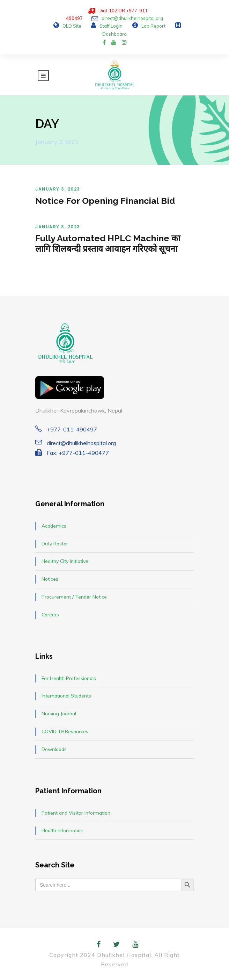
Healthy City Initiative (65, 561)
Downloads (54, 749)
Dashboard (114, 34)
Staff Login (111, 26)
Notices (50, 579)
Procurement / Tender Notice (74, 597)
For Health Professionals (69, 678)
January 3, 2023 (58, 189)
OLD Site (72, 26)
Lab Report (153, 26)
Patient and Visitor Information (76, 813)
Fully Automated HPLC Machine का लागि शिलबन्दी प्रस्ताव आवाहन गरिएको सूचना (108, 243)
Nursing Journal (59, 714)
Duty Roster (55, 544)
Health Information (62, 830)
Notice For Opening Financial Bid (105, 201)
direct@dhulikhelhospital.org (132, 18)
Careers (50, 615)
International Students (66, 696)
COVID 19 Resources (65, 731)
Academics (54, 526)
